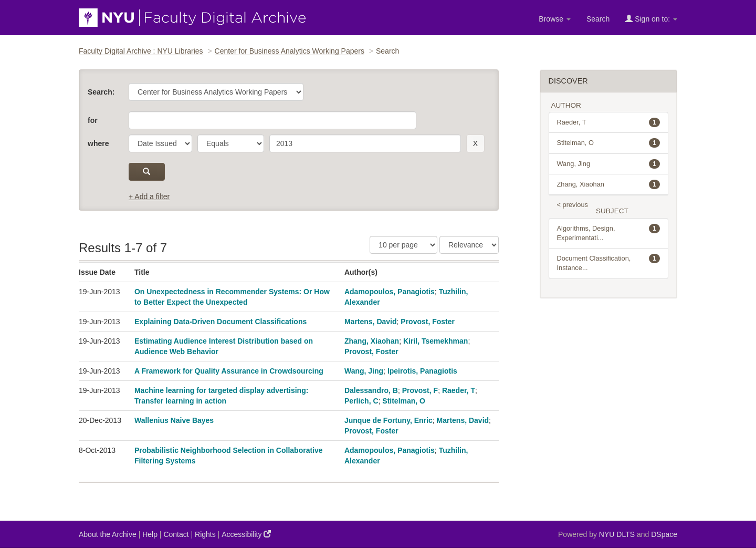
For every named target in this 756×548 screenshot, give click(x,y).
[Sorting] (469, 245)
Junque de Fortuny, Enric (388, 420)
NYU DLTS (617, 534)
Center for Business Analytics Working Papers (290, 51)
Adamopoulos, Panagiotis (390, 292)
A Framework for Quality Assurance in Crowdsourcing (229, 371)
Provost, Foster (428, 322)
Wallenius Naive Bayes (174, 420)
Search (598, 19)
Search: (101, 92)
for (93, 120)
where (98, 143)
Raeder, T (459, 390)
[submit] (147, 172)
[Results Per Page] (403, 245)
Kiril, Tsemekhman (435, 341)
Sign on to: (651, 19)
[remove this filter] (475, 143)
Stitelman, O (404, 401)
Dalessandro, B (371, 390)
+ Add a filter (149, 197)
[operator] (231, 143)
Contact (176, 534)
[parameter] (160, 143)
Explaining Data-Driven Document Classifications (220, 322)
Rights (205, 534)
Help (150, 534)
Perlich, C (361, 401)
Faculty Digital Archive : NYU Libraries (141, 51)
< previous (573, 205)
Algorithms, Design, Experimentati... (609, 233)
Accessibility (246, 534)
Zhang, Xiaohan (372, 341)
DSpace (664, 534)
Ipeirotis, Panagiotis (422, 371)
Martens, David (371, 322)
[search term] (365, 143)
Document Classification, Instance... (609, 263)
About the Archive (108, 534)
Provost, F (420, 390)
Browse (555, 19)
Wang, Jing (364, 371)
